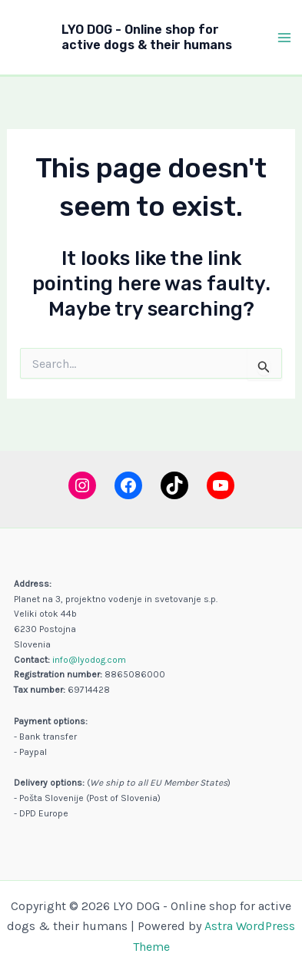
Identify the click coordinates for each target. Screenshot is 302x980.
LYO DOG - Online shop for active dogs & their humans (147, 37)
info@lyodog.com (89, 660)
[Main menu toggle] (285, 38)
